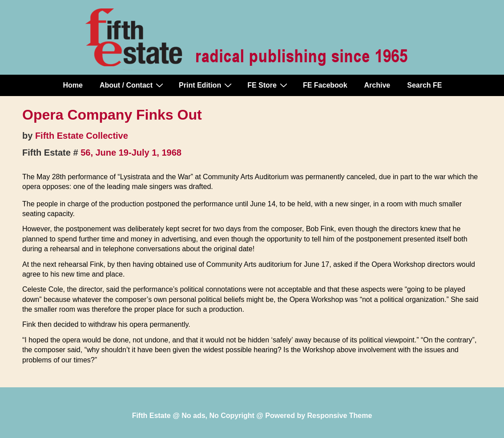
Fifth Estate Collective (82, 136)
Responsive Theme (340, 416)
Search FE (424, 85)
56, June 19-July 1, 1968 (131, 153)
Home (73, 85)
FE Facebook (325, 85)
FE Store (268, 85)
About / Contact (133, 85)
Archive (377, 85)
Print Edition (206, 85)
